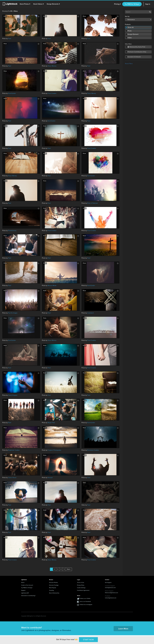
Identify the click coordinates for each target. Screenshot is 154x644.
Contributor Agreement (83, 590)
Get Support (108, 582)
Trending (51, 590)
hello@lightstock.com (111, 598)
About (23, 582)
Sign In (148, 4)
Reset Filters (129, 64)
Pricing (117, 4)
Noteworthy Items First (136, 47)
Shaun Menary (52, 66)
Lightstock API (25, 593)
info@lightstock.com (110, 588)
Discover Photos (53, 582)
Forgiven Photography (54, 450)
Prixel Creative (52, 93)
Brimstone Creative (93, 450)
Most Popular (53, 588)
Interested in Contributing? (28, 596)
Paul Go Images (13, 313)
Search (150, 12)
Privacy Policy (81, 585)
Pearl (10, 39)
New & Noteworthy (54, 593)
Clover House (12, 478)
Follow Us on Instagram (86, 605)
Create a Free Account (27, 585)
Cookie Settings (81, 588)
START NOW (88, 639)
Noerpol (50, 478)
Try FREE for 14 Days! (132, 4)
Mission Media (52, 286)
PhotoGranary (12, 231)
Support (23, 590)
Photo (130, 31)
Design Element (133, 34)
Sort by (127, 16)
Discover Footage (54, 585)
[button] (25, 4)
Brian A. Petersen (93, 203)
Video (130, 38)
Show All (131, 27)
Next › (69, 569)
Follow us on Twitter (85, 598)
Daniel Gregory (13, 395)
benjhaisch (91, 313)
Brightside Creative (14, 450)
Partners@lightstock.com (112, 593)
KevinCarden (12, 93)
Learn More (123, 629)
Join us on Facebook (85, 601)
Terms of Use (81, 582)
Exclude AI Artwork (134, 57)
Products (128, 24)
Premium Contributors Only (137, 52)
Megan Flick (51, 423)
